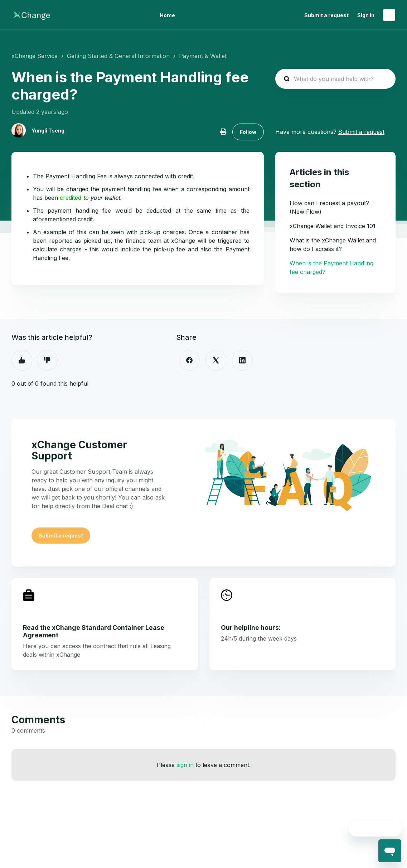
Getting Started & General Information (118, 56)
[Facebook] (189, 360)
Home (167, 15)
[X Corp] (216, 360)
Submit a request (326, 15)
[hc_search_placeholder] (335, 79)
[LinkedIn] (242, 360)
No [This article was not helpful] (47, 360)
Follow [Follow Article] (248, 132)
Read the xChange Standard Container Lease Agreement (94, 631)
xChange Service (35, 56)
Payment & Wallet (203, 56)
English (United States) (389, 15)
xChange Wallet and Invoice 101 (333, 226)
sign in (185, 765)
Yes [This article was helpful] (22, 360)
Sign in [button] (366, 15)
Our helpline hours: (251, 628)
